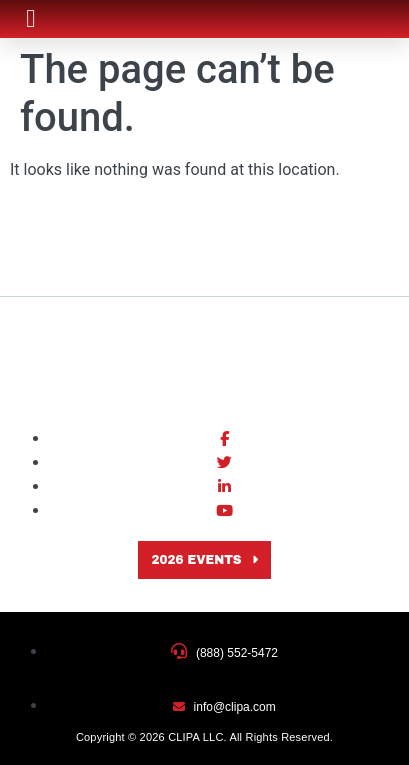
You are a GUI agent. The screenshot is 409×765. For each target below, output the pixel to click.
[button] (31, 19)
